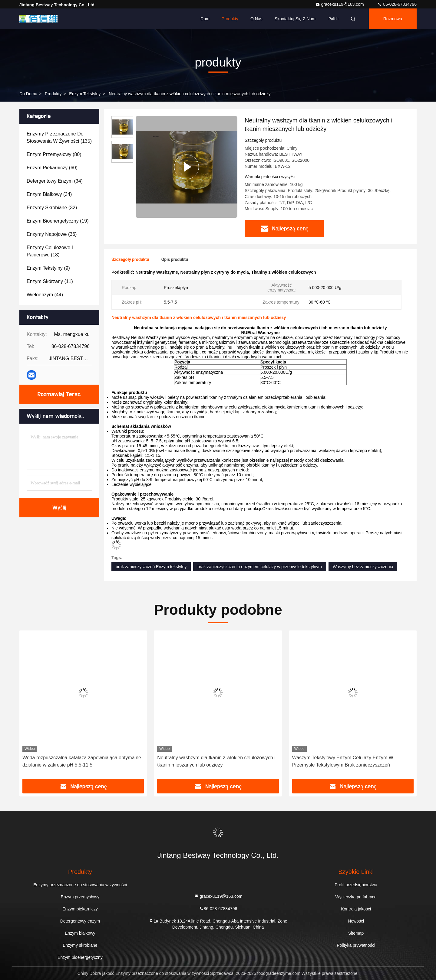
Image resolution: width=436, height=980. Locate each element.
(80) (54, 154)
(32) (52, 208)
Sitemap (356, 933)
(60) (52, 168)
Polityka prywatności (356, 945)
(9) (48, 268)
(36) (52, 234)
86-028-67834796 (397, 4)
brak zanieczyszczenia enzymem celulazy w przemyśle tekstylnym (260, 567)
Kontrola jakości (356, 909)
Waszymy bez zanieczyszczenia (363, 567)
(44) (45, 295)
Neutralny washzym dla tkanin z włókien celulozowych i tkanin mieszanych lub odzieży (216, 761)
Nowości (356, 921)
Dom (205, 19)
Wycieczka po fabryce (356, 897)
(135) (59, 137)
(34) (55, 181)
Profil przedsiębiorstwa (356, 885)
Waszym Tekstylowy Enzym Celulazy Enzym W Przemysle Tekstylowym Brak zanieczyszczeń (343, 761)
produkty (53, 94)
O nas (256, 19)
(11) (50, 281)
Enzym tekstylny (85, 94)
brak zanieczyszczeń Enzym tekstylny (151, 567)
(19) (58, 221)
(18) (50, 251)
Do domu (28, 94)
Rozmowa (393, 19)
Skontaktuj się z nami (296, 19)
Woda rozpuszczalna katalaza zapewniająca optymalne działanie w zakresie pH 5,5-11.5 (82, 761)
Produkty (230, 19)
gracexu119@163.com (340, 4)
